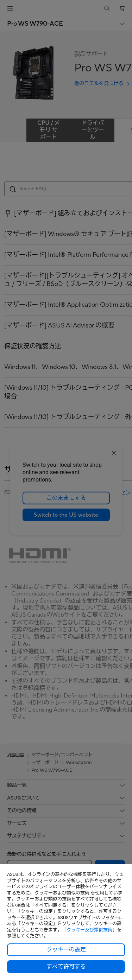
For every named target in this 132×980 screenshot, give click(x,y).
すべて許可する (66, 967)
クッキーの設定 (66, 950)
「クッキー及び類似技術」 (89, 930)
